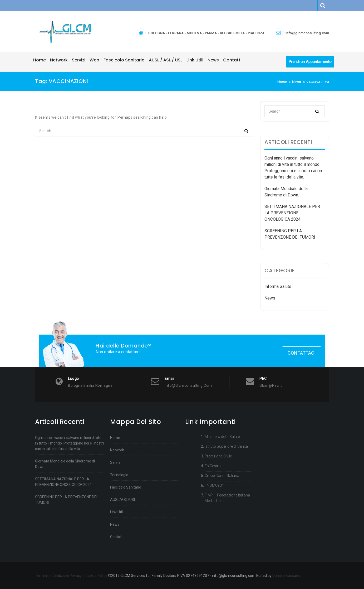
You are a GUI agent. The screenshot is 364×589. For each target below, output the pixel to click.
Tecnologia (119, 475)
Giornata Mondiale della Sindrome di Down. (65, 464)
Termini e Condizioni (52, 576)
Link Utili (117, 512)
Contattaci (302, 353)
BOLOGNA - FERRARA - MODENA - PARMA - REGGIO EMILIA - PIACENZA (206, 33)
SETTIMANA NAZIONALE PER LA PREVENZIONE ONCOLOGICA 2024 (292, 213)
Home (115, 438)
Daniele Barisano (286, 576)
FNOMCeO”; (214, 485)
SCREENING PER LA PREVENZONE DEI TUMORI (66, 500)
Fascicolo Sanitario (126, 487)
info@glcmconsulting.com (307, 33)
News (270, 298)
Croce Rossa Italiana (222, 476)
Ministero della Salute (222, 437)
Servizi (116, 462)
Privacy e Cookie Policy (88, 576)
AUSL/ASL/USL (123, 500)
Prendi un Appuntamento (310, 62)
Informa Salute (278, 287)
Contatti (117, 537)
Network (117, 450)
